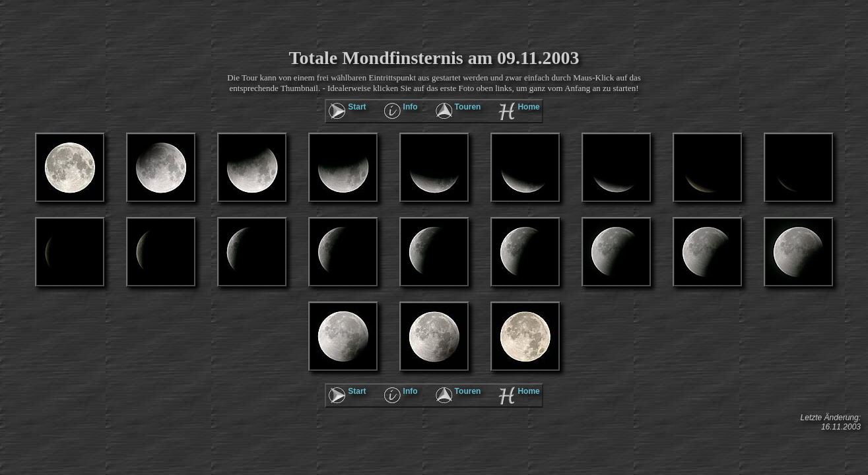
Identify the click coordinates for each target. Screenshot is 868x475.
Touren (468, 107)
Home (528, 107)
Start (357, 107)
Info (411, 107)
